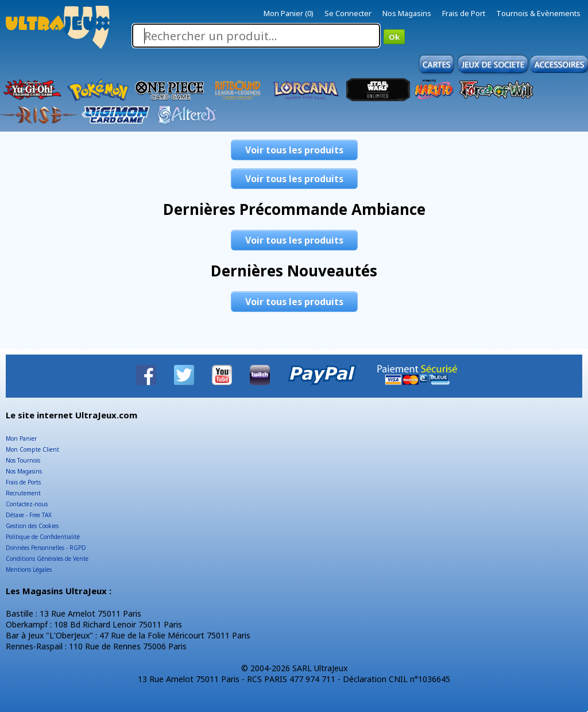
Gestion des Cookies (32, 526)
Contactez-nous (27, 504)
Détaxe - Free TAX (29, 515)
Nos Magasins (407, 13)
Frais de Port (464, 13)
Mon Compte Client (32, 449)
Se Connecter (348, 13)
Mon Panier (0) (289, 13)
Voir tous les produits (294, 150)
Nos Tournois (23, 460)
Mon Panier (21, 438)
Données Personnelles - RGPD (46, 548)
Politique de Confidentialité (43, 537)
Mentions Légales (29, 569)
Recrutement (23, 493)
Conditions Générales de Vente (47, 559)
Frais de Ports (23, 482)
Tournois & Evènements (538, 13)
